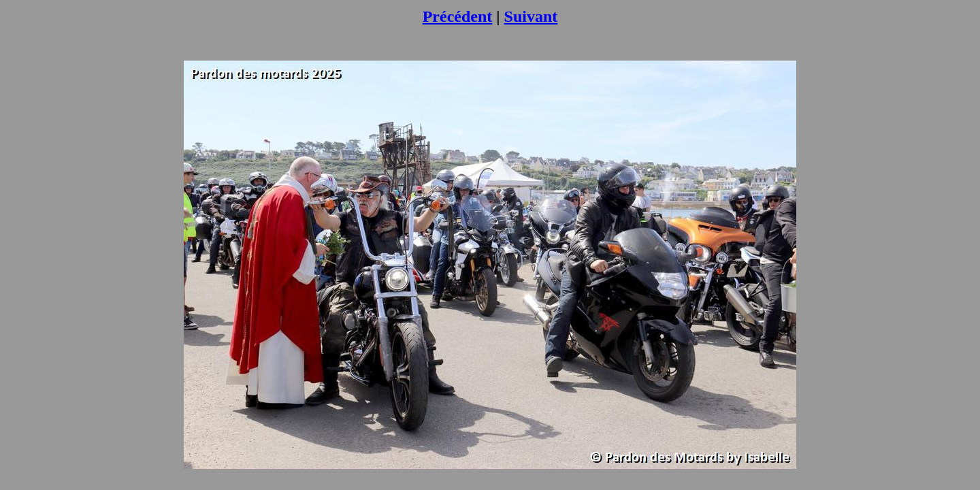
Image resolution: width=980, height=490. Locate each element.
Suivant (531, 16)
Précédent (458, 16)
